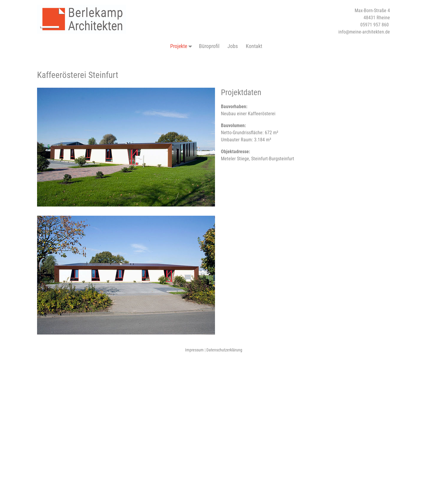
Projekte (183, 46)
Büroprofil (209, 46)
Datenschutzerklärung (224, 350)
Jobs (233, 46)
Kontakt (254, 46)
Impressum (194, 350)
